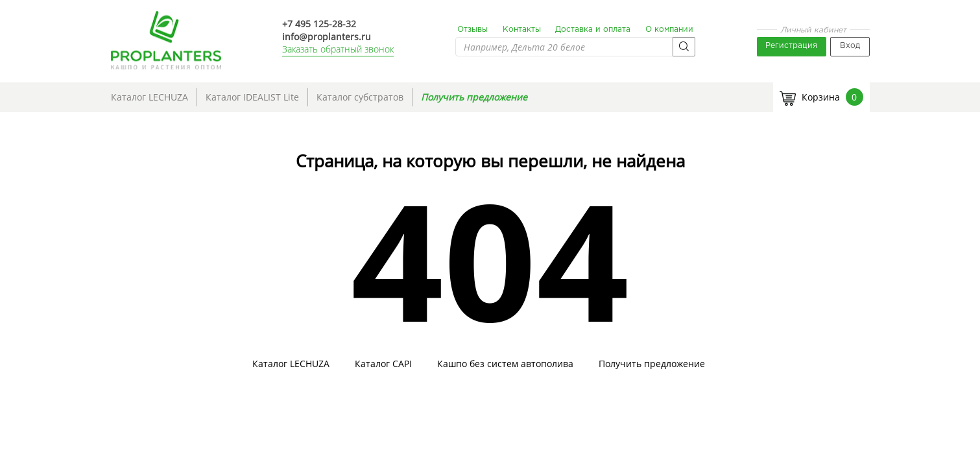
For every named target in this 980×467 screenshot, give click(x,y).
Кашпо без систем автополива (505, 364)
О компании (669, 30)
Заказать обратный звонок (338, 49)
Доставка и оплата (593, 30)
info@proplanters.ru (327, 37)
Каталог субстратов (360, 97)
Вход (850, 46)
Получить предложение (474, 97)
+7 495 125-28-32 (319, 24)
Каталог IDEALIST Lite (252, 97)
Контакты (522, 30)
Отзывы (472, 30)
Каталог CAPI (383, 364)
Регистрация (791, 46)
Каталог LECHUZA (149, 97)
